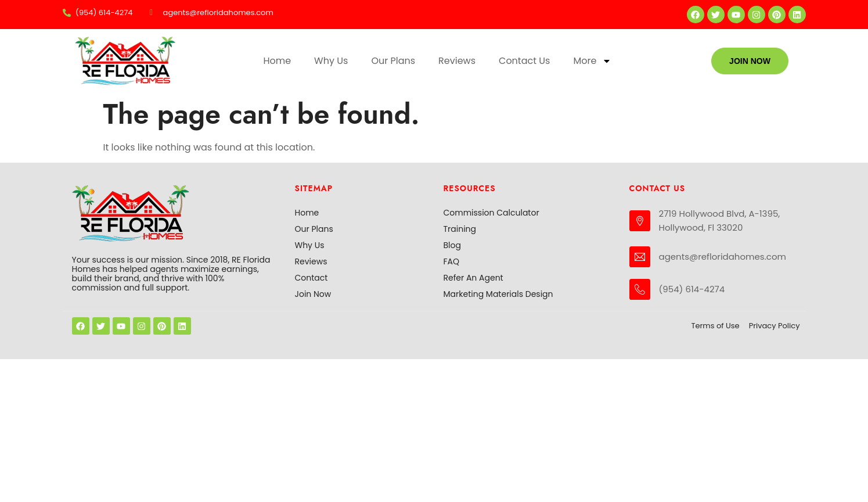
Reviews (457, 61)
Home (277, 61)
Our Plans (393, 61)
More (592, 61)
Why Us (331, 61)
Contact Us (524, 61)
